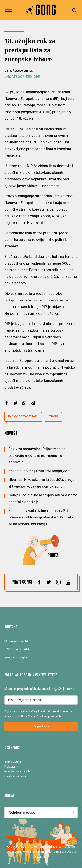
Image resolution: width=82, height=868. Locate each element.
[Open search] (74, 10)
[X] (15, 403)
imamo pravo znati (23, 416)
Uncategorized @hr (22, 77)
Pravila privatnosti (17, 771)
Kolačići (10, 767)
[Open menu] (9, 10)
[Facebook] (7, 403)
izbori (53, 416)
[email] (41, 700)
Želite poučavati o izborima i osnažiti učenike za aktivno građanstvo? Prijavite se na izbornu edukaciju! (41, 517)
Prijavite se (41, 726)
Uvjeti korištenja (15, 776)
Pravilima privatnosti (49, 716)
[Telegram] (33, 403)
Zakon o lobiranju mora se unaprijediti (39, 471)
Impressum (13, 762)
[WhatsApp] (24, 403)
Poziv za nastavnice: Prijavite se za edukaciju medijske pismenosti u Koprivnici (37, 455)
